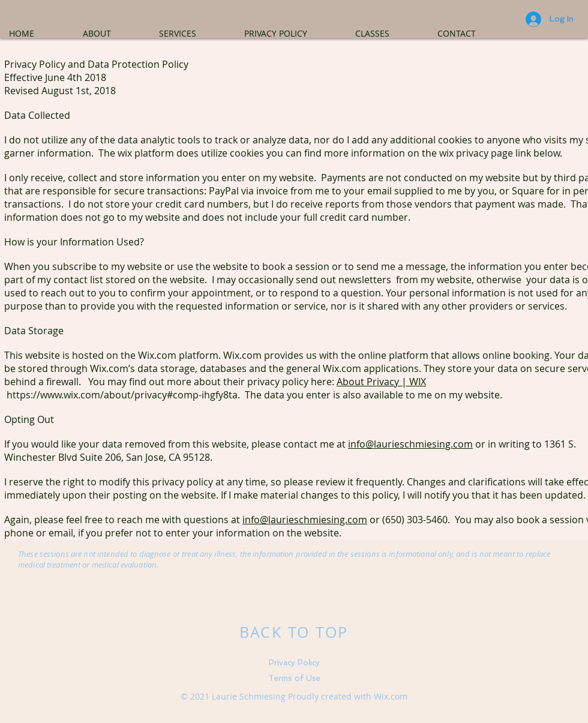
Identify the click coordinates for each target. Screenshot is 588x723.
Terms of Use (294, 678)
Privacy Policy (294, 663)
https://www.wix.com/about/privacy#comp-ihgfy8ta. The (135, 395)
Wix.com (391, 696)
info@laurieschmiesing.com (410, 444)
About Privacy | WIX (381, 382)
